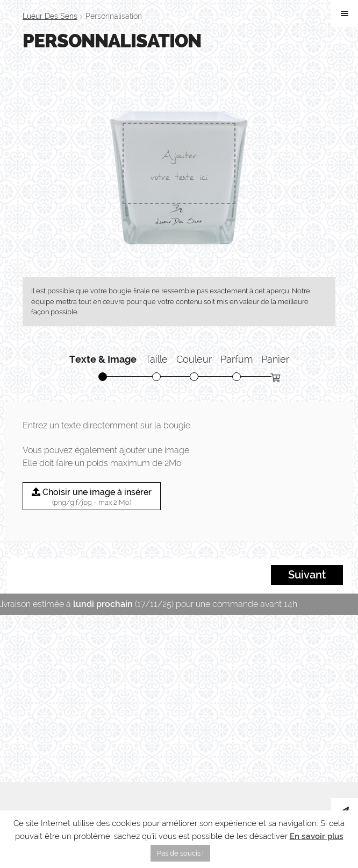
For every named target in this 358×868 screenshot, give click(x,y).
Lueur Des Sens (50, 16)
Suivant (307, 575)
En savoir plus (317, 836)
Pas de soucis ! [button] (180, 853)
